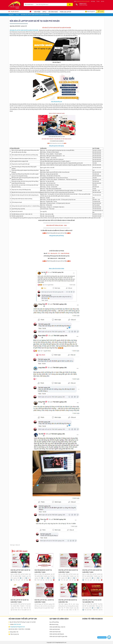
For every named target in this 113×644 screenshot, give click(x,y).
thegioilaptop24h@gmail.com (18, 627)
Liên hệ (102, 1)
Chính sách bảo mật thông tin (57, 634)
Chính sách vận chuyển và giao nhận (58, 636)
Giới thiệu (93, 1)
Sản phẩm (37, 12)
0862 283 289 (17, 624)
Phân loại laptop (65, 12)
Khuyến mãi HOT (15, 12)
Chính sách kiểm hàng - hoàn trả (57, 627)
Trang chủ (11, 15)
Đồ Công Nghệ (53, 12)
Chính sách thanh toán (55, 632)
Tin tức (98, 1)
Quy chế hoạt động (54, 622)
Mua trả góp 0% (91, 12)
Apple (44, 12)
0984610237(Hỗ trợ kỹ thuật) (83, 1)
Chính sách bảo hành (55, 629)
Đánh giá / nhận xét (15, 545)
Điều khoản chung (54, 624)
